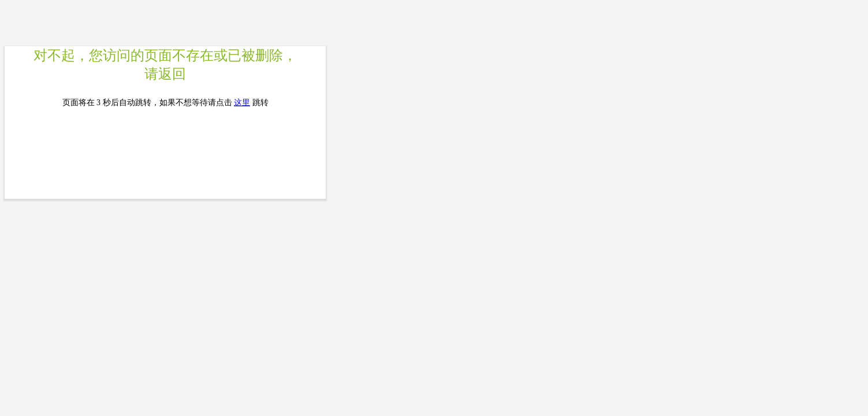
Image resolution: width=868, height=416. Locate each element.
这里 (242, 103)
